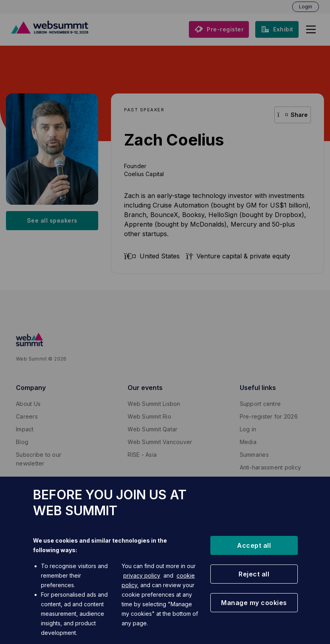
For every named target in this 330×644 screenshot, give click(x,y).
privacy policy (142, 575)
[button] (254, 545)
